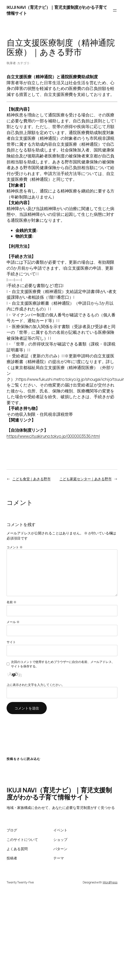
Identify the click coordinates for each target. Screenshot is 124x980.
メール (13, 622)
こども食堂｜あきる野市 (31, 479)
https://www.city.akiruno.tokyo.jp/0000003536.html (53, 436)
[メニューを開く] (115, 10)
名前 (12, 602)
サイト (11, 642)
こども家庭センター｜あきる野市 (86, 479)
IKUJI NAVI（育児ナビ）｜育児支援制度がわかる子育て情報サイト (59, 794)
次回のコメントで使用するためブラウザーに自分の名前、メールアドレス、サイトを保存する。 (63, 664)
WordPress (110, 882)
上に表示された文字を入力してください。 (36, 685)
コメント (14, 547)
